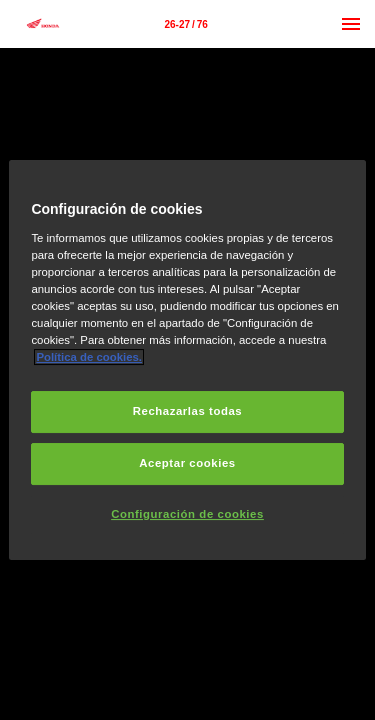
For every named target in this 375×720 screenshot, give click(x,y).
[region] (187, 360)
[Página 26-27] (186, 24)
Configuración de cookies (187, 514)
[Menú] (351, 24)
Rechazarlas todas (188, 411)
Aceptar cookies (187, 463)
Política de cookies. (89, 357)
